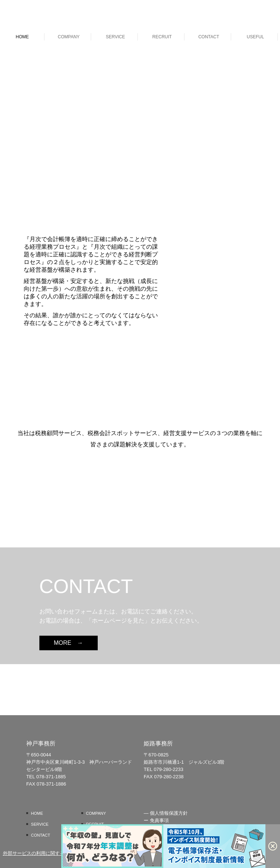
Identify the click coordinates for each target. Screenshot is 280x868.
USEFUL (255, 37)
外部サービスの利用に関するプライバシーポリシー (57, 853)
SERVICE (115, 37)
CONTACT (209, 37)
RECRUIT (162, 37)
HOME (22, 37)
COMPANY (69, 37)
